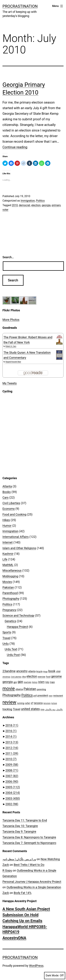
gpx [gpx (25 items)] (20, 682)
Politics (40, 201)
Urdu (6, 644)
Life (5, 559)
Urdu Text (11, 649)
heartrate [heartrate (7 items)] (27, 682)
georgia (46, 205)
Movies (7, 582)
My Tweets (10, 383)
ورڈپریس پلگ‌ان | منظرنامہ (19, 859)
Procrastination (20, 6)
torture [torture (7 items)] (54, 703)
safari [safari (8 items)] (28, 703)
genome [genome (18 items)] (56, 676)
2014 (11, 736)
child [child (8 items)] (58, 671)
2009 (12, 765)
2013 (12, 742)
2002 (12, 804)
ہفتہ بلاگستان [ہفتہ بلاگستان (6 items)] (50, 710)
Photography (11, 599)
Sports (7, 632)
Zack (6, 865)
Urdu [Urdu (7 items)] (42, 709)
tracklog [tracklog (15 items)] (7, 709)
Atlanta (7, 486)
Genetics (10, 621)
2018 (12, 725)
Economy (9, 509)
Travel (6, 638)
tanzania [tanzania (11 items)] (38, 703)
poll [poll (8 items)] (35, 696)
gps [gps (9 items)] (15, 682)
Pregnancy (9, 610)
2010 (15, 205)
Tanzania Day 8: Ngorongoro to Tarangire (29, 837)
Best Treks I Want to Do (29, 865)
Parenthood (10, 593)
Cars (6, 497)
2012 (12, 748)
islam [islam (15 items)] (41, 682)
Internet (8, 542)
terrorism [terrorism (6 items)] (47, 703)
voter (5, 210)
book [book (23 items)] (52, 671)
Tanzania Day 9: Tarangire (19, 831)
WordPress (36, 966)
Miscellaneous (12, 570)
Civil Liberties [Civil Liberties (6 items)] (16, 677)
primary (56, 205)
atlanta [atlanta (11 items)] (32, 671)
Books (7, 492)
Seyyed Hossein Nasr (13, 362)
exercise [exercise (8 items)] (42, 677)
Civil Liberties (11, 503)
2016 (11, 731)
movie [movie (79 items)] (9, 688)
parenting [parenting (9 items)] (41, 689)
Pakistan (8, 587)
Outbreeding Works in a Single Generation (34, 887)
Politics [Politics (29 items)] (27, 695)
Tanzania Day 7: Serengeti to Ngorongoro (29, 843)
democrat (25, 205)
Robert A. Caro (11, 346)
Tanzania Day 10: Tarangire (20, 826)
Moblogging (10, 576)
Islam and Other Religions (19, 548)
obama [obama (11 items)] (19, 689)
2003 (13, 798)
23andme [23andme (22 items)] (9, 671)
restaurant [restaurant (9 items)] (58, 696)
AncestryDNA (14, 938)
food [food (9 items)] (48, 677)
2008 (12, 770)
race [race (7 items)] (51, 696)
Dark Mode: (55, 975)
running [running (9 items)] (21, 703)
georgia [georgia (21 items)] (8, 682)
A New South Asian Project (26, 909)
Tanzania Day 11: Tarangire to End (25, 820)
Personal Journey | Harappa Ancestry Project (32, 882)
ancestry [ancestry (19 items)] (22, 671)
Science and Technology (18, 615)
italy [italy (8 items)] (47, 682)
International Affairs (16, 537)
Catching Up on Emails (22, 921)
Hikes (6, 520)
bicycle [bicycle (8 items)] (40, 671)
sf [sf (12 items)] (32, 703)
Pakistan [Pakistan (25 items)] (30, 689)
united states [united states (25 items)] (30, 709)
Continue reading (15, 147)
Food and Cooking (14, 514)
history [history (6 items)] (35, 682)
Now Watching (50, 859)
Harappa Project (17, 627)
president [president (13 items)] (43, 695)
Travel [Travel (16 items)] (17, 709)
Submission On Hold (20, 915)
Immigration (28, 201)
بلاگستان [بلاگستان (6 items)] (59, 710)
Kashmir (8, 554)
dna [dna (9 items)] (24, 677)
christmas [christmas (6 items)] (6, 677)
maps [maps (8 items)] (52, 682)
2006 (12, 782)
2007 (12, 776)
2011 (12, 753)
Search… (8, 257)
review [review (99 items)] (9, 702)
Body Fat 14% (23, 893)
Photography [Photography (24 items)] (12, 695)
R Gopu (7, 870)
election (36, 205)
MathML (8, 565)
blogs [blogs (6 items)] (45, 672)
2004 (13, 793)
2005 (13, 787)
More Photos (11, 320)
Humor (7, 526)
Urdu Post (13, 655)
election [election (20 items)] (32, 676)
